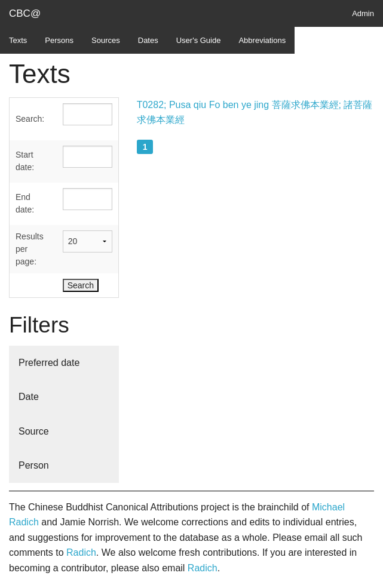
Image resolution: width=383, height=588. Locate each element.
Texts (18, 40)
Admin (363, 13)
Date (29, 397)
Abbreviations (262, 40)
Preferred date (49, 363)
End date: (25, 203)
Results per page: (30, 249)
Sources (106, 40)
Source (34, 431)
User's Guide (199, 40)
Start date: (25, 161)
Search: (30, 119)
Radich (81, 552)
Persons (59, 40)
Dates (148, 40)
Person (34, 465)
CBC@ (25, 13)
